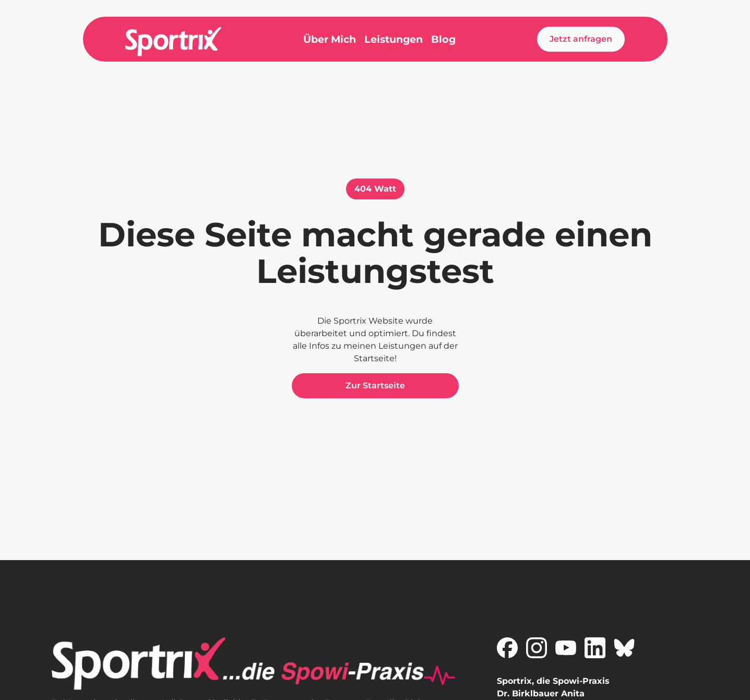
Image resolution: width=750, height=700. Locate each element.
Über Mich (330, 39)
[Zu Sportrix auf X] (624, 648)
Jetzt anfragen (581, 39)
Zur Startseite (375, 385)
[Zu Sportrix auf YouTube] (566, 648)
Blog (443, 39)
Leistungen (394, 39)
